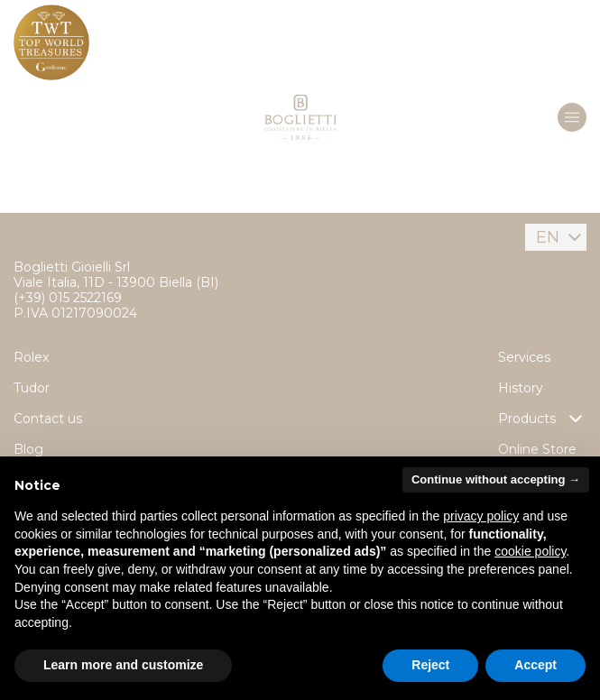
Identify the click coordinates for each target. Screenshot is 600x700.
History (521, 388)
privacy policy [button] (481, 516)
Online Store (537, 449)
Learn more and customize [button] (123, 665)
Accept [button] (535, 665)
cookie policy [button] (530, 551)
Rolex (31, 357)
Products (542, 419)
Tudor (32, 388)
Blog (28, 449)
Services (524, 357)
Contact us (48, 419)
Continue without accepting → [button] (496, 479)
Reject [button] (430, 665)
